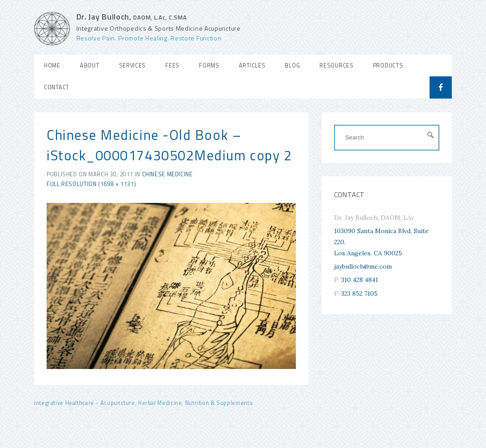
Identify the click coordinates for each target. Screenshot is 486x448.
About (90, 65)
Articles (252, 65)
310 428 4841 (360, 280)
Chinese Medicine (167, 174)
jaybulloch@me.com (363, 266)
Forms (209, 65)
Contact (57, 87)
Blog (292, 65)
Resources (336, 65)
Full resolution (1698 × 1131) (91, 184)
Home (52, 65)
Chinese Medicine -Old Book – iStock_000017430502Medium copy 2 (169, 145)
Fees (172, 65)
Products (388, 65)
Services (133, 65)
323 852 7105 (359, 293)
